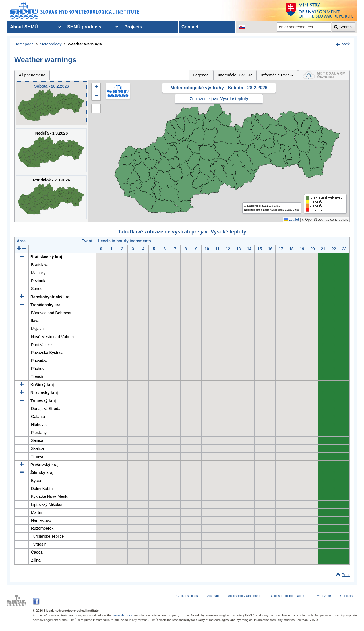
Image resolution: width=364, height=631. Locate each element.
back (346, 44)
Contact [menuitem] (190, 27)
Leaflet (292, 220)
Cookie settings (187, 596)
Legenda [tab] (201, 75)
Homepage (24, 44)
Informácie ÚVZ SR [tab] (235, 75)
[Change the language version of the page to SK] (242, 27)
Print (346, 575)
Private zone (322, 596)
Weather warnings (85, 44)
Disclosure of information (287, 596)
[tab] (324, 75)
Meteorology (51, 44)
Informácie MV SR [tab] (277, 75)
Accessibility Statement (244, 596)
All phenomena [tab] (32, 75)
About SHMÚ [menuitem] (24, 27)
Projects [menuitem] (133, 27)
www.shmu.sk (122, 615)
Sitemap (213, 596)
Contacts (347, 596)
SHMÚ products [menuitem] (84, 27)
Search (346, 27)
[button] (96, 88)
